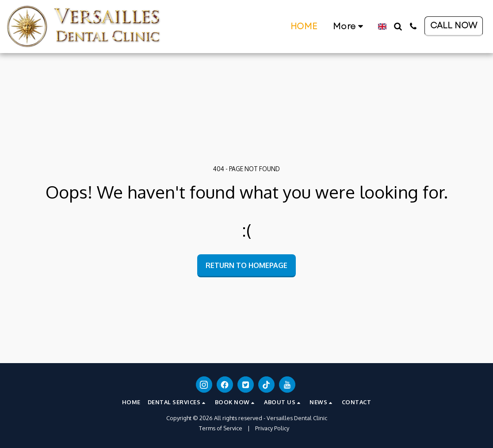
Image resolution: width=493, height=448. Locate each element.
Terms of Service (221, 428)
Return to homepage (246, 265)
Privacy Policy (272, 428)
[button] (272, 27)
